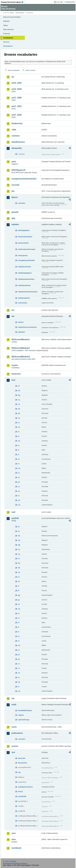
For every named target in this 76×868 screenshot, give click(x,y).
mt (19, 468)
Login (58, 2)
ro (19, 487)
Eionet (12, 13)
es (19, 427)
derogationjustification (27, 260)
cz (19, 404)
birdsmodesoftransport (27, 249)
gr (19, 600)
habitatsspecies (24, 298)
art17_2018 (17, 115)
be (19, 391)
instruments (23, 303)
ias (13, 310)
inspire (15, 365)
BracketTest (23, 763)
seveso (15, 746)
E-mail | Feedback (10, 861)
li (19, 627)
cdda (14, 130)
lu (19, 459)
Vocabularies (8, 38)
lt (19, 455)
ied (13, 316)
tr (19, 687)
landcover (16, 374)
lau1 (13, 380)
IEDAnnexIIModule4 (21, 357)
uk (19, 505)
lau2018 (15, 518)
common (16, 136)
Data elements (8, 29)
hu (19, 441)
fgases (15, 197)
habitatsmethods (24, 285)
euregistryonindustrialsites (24, 179)
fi (19, 432)
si (19, 496)
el (19, 423)
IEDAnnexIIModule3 (21, 348)
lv (19, 464)
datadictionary (18, 142)
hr (19, 604)
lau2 (13, 512)
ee (19, 418)
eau (20, 772)
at (19, 386)
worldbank (16, 848)
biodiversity (17, 123)
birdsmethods (23, 243)
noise (14, 727)
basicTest (22, 758)
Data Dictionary (20, 13)
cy (19, 400)
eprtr (14, 162)
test (13, 752)
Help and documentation (12, 17)
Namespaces (8, 46)
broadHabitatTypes (25, 710)
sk (19, 500)
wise (14, 839)
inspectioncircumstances (28, 327)
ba (19, 536)
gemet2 (15, 212)
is (19, 618)
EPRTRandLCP (19, 170)
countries (22, 203)
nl (19, 473)
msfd (14, 705)
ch (19, 549)
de (19, 409)
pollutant (21, 332)
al (19, 527)
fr (19, 436)
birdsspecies (23, 256)
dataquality (17, 148)
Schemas (7, 34)
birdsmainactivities (25, 237)
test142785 (22, 796)
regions (21, 715)
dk (19, 413)
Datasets (6, 21)
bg (19, 395)
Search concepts (30, 70)
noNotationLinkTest (25, 787)
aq (13, 77)
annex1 (21, 322)
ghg (13, 218)
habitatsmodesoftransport (28, 292)
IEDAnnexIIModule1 (21, 339)
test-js (21, 791)
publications (17, 733)
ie (19, 445)
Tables (6, 25)
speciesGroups (24, 720)
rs (19, 668)
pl (19, 477)
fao (13, 191)
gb (19, 595)
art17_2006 (17, 98)
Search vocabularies (14, 70)
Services (6, 42)
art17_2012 (17, 106)
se (19, 491)
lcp (13, 698)
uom (14, 833)
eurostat (15, 185)
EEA (13, 2)
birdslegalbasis (24, 230)
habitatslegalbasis (25, 273)
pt (19, 482)
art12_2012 (17, 83)
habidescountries (25, 267)
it (19, 450)
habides (15, 224)
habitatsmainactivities (26, 279)
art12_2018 (17, 89)
